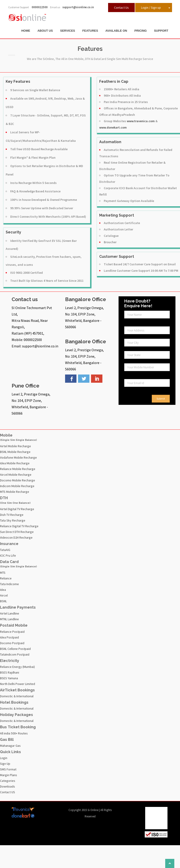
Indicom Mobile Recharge (17, 486)
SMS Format (8, 769)
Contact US (8, 792)
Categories (8, 781)
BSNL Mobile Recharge (15, 452)
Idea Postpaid (9, 637)
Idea (3, 590)
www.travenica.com (141, 121)
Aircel (4, 595)
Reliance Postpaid (12, 632)
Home (26, 31)
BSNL (3, 601)
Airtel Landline (10, 613)
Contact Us (121, 8)
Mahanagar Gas (10, 746)
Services (68, 31)
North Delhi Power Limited (18, 684)
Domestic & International (17, 696)
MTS (3, 573)
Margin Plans (9, 775)
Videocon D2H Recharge (16, 537)
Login (4, 758)
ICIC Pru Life (8, 555)
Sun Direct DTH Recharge (17, 532)
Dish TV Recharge (12, 515)
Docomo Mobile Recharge (18, 480)
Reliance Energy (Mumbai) (17, 667)
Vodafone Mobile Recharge (18, 457)
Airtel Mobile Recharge (15, 446)
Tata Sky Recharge (13, 520)
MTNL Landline (9, 619)
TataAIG (5, 550)
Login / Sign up (151, 8)
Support (161, 31)
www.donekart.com (113, 127)
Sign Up (5, 764)
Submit (161, 399)
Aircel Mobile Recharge (16, 475)
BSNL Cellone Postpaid (15, 649)
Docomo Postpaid (12, 643)
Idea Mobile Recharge (15, 463)
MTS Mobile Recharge (15, 492)
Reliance (6, 578)
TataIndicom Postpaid (15, 654)
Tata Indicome (9, 584)
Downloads (8, 786)
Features (90, 31)
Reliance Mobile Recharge (18, 469)
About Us (45, 31)
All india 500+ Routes (14, 733)
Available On (116, 31)
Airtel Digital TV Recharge (17, 509)
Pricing (140, 31)
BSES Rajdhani (10, 672)
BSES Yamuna (9, 678)
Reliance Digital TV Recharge (19, 526)
